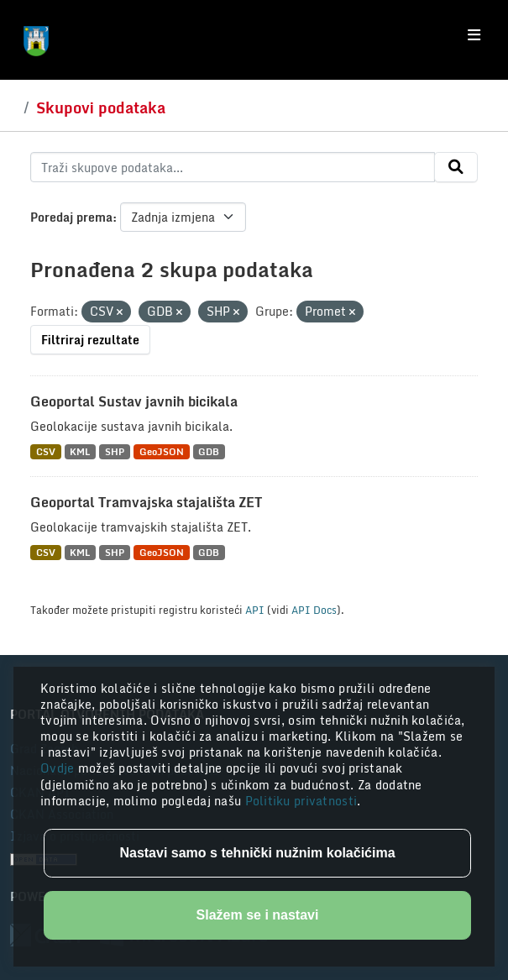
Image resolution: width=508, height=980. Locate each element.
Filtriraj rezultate (90, 340)
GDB (209, 451)
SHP (115, 451)
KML (80, 451)
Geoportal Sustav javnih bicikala (134, 401)
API (255, 610)
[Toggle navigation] (474, 35)
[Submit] (456, 167)
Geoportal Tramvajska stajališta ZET (146, 502)
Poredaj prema (71, 217)
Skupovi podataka (101, 107)
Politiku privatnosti (301, 801)
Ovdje (59, 768)
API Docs (314, 610)
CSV (46, 451)
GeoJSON (162, 451)
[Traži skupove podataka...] (233, 167)
